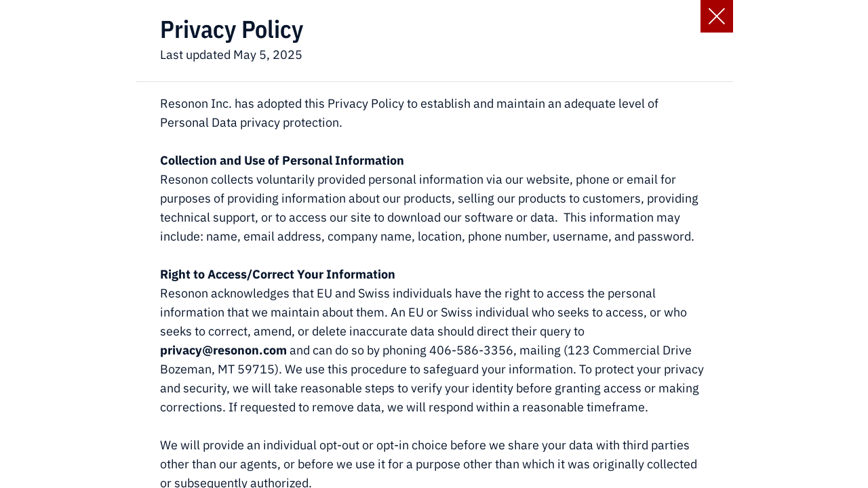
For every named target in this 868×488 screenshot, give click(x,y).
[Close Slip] (717, 16)
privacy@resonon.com (223, 350)
